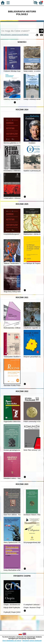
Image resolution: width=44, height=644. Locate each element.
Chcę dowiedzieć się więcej (12, 641)
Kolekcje (25, 35)
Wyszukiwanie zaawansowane (11, 35)
